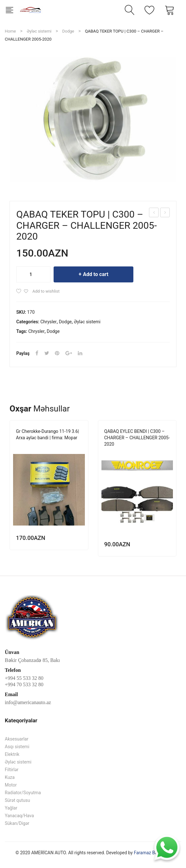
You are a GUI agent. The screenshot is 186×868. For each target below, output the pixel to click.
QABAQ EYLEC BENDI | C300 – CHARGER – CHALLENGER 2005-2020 (165, 213)
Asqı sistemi (17, 747)
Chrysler (49, 322)
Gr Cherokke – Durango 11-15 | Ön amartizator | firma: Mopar (154, 213)
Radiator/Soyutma (23, 793)
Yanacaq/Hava (19, 816)
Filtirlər (12, 770)
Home (10, 31)
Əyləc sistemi (39, 31)
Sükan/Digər (17, 823)
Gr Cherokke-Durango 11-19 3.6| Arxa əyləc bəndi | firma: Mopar (48, 434)
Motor (11, 785)
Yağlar (11, 808)
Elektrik (12, 754)
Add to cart (96, 274)
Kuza (10, 777)
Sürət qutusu (17, 800)
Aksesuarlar (17, 739)
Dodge (68, 31)
